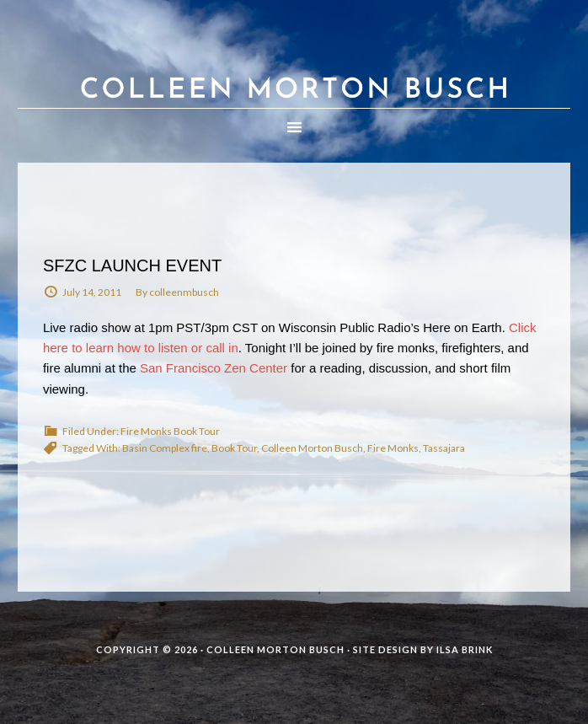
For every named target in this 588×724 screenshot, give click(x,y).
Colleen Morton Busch (294, 71)
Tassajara (444, 448)
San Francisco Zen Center (214, 368)
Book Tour (234, 448)
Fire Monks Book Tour (170, 431)
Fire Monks (393, 448)
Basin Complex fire (165, 448)
